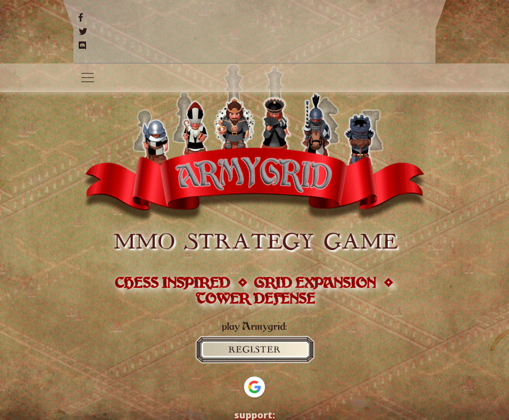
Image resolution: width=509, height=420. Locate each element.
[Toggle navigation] (88, 78)
